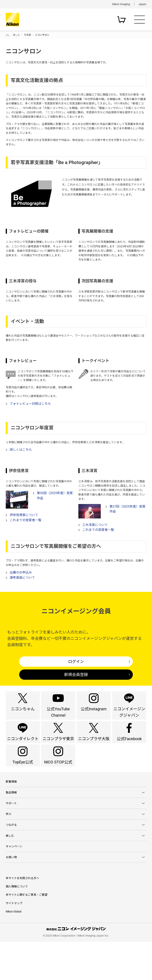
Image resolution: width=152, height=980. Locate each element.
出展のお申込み (21, 572)
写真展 (28, 35)
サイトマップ (14, 941)
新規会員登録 (76, 675)
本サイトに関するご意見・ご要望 (27, 933)
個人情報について (17, 925)
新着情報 (11, 807)
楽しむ (16, 35)
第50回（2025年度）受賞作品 (55, 496)
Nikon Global (14, 950)
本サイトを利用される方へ (22, 916)
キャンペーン (14, 882)
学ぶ (9, 845)
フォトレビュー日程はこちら (30, 404)
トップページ (7, 35)
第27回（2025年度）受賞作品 (127, 509)
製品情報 (11, 819)
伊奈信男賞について (24, 515)
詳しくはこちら (21, 450)
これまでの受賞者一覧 (26, 520)
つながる (11, 857)
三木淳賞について (95, 525)
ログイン (76, 662)
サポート (11, 832)
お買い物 (11, 895)
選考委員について (22, 578)
